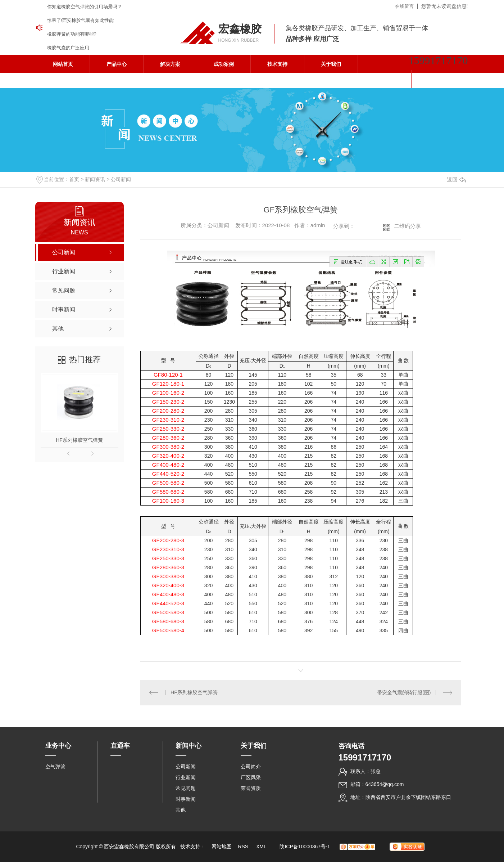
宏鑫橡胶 (240, 29)
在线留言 (404, 6)
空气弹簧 (55, 767)
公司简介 (251, 767)
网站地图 (222, 847)
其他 (181, 810)
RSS (244, 847)
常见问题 (186, 788)
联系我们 (385, 79)
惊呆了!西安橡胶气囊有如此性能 (81, 20)
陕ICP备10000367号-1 (305, 847)
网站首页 (63, 64)
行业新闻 (186, 777)
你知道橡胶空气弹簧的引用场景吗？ (85, 7)
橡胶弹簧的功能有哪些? (72, 34)
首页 (74, 179)
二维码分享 (407, 226)
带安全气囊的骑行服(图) (404, 692)
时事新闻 (186, 799)
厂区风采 (251, 777)
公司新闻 (121, 179)
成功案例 (224, 64)
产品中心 (117, 64)
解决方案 (170, 64)
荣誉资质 (251, 788)
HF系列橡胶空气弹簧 (79, 440)
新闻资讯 (95, 179)
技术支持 (277, 64)
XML (262, 847)
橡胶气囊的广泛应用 (68, 48)
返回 (457, 179)
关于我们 (331, 64)
